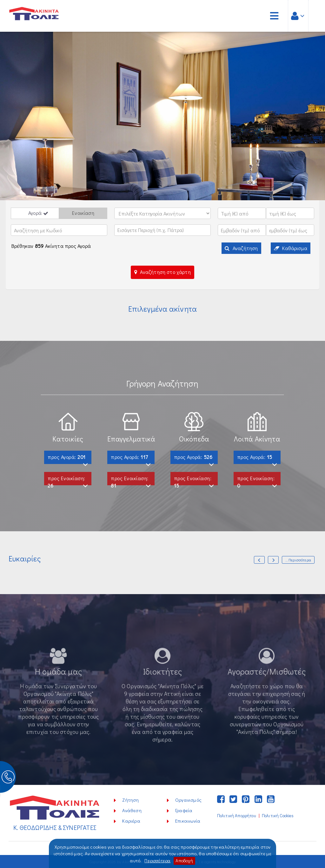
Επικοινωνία (188, 821)
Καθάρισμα (291, 248)
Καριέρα (131, 821)
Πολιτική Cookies (278, 816)
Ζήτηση (130, 800)
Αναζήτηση (241, 248)
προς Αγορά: (68, 459)
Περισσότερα (157, 861)
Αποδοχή (185, 861)
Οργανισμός (188, 800)
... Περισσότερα (298, 560)
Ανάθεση (132, 810)
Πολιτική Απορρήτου (236, 816)
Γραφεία (184, 810)
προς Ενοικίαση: (68, 480)
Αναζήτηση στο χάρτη (162, 272)
